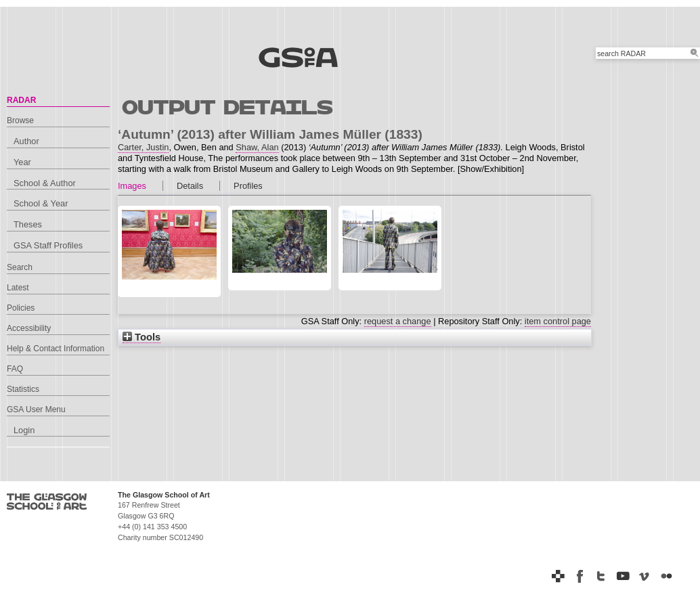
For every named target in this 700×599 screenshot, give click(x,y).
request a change (398, 321)
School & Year (41, 203)
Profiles (248, 186)
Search (20, 267)
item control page (558, 321)
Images (132, 186)
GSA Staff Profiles (48, 245)
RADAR (21, 100)
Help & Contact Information (56, 349)
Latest (18, 288)
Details (190, 186)
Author (26, 141)
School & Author (45, 183)
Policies (21, 308)
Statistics (23, 389)
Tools (141, 337)
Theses (28, 224)
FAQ (15, 369)
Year (22, 162)
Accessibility (29, 328)
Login (24, 430)
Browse (20, 120)
